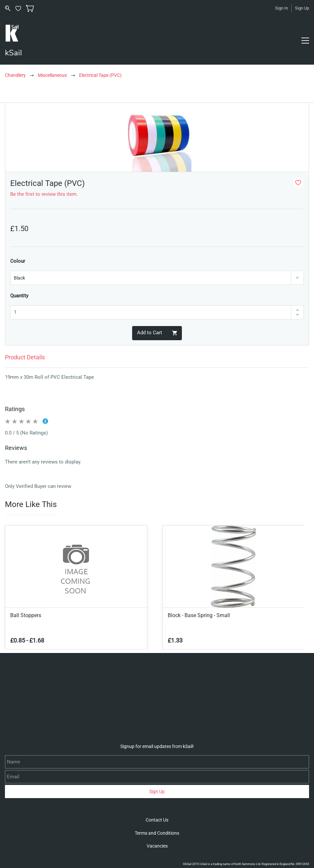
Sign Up (302, 8)
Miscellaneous (52, 75)
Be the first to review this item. (44, 194)
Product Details (25, 357)
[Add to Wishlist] (298, 183)
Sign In (282, 8)
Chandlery (15, 75)
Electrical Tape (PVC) (100, 75)
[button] (157, 820)
